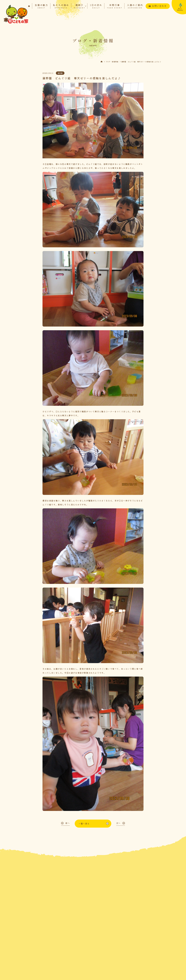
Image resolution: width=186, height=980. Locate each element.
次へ (118, 823)
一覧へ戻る (84, 824)
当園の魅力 (41, 6)
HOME (103, 62)
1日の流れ (96, 6)
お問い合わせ (159, 6)
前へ (68, 823)
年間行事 (115, 6)
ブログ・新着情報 (112, 62)
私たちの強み (61, 6)
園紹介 (79, 6)
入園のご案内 (135, 6)
